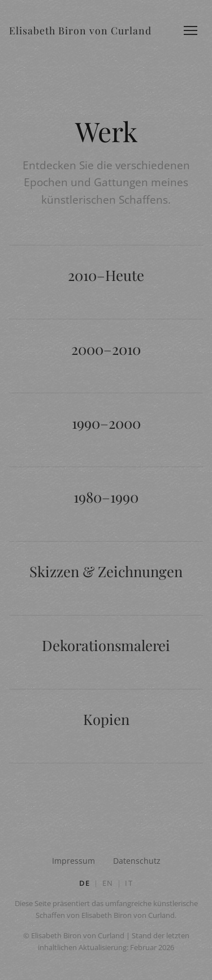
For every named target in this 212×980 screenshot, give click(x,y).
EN (108, 883)
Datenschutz (137, 861)
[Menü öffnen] (191, 30)
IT (129, 883)
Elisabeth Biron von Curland (80, 30)
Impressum (73, 861)
